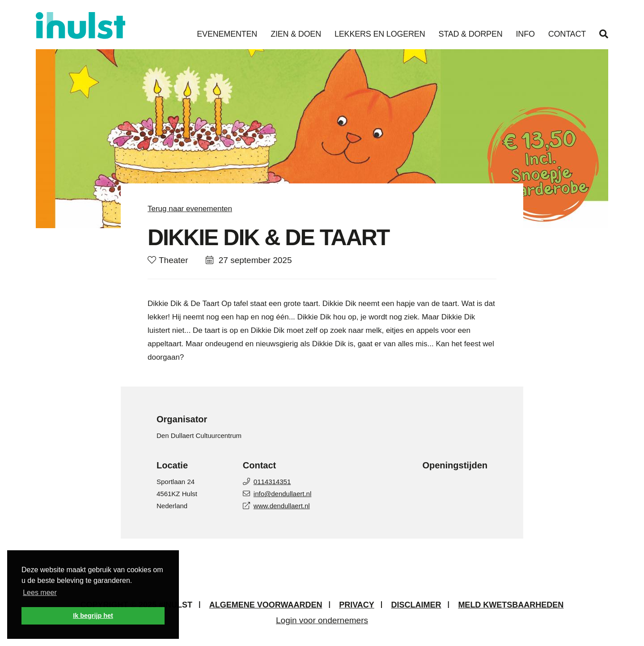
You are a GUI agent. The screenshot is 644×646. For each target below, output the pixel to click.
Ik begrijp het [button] (93, 616)
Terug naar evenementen (190, 209)
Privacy (357, 605)
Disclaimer (416, 605)
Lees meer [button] (40, 593)
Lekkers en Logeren (380, 34)
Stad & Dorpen (470, 34)
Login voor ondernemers (322, 620)
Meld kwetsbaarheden (511, 605)
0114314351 (267, 482)
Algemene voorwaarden (266, 605)
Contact (567, 34)
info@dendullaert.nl (277, 494)
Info (525, 34)
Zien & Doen (296, 34)
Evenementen (227, 34)
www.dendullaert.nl (276, 506)
